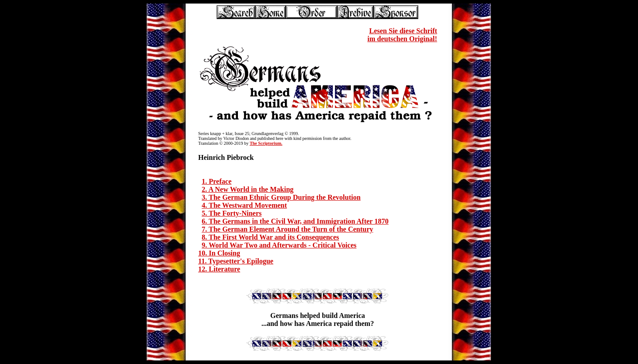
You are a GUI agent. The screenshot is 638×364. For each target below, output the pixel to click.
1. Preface (216, 181)
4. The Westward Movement (244, 205)
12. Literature (219, 269)
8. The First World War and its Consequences (270, 237)
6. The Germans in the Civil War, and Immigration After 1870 (295, 221)
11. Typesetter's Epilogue (236, 261)
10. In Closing (219, 253)
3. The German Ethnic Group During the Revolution (281, 197)
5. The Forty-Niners (231, 213)
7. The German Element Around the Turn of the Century (287, 229)
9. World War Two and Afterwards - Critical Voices (279, 245)
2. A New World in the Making (247, 189)
